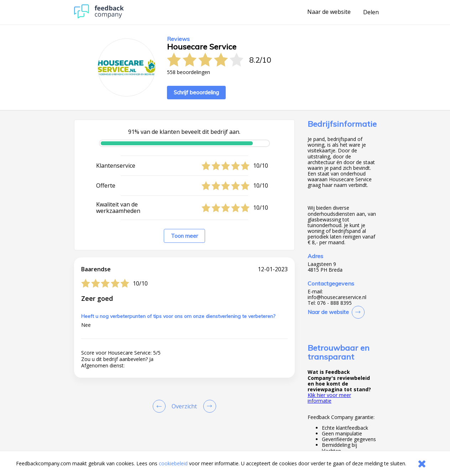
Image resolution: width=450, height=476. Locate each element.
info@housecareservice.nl (337, 297)
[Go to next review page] (208, 406)
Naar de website (329, 12)
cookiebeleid (173, 463)
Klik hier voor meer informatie (329, 398)
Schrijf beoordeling (196, 92)
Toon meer (184, 236)
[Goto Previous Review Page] (161, 406)
